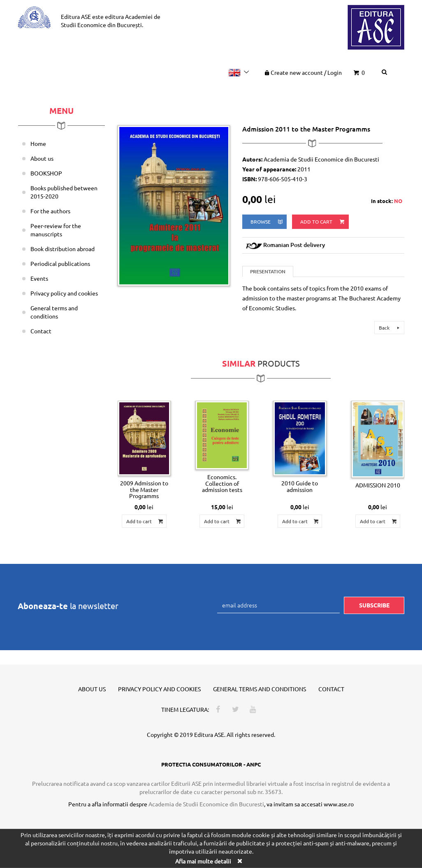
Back (390, 328)
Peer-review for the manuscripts (56, 230)
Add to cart (323, 222)
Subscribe (374, 605)
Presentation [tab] (268, 271)
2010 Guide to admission (300, 486)
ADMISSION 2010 (378, 485)
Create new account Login (303, 72)
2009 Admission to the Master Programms (144, 489)
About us (42, 158)
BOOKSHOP (46, 173)
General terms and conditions (54, 312)
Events (39, 278)
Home (38, 143)
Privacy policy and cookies (64, 293)
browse (267, 222)
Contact (41, 331)
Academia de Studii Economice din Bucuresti (206, 804)
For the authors (50, 211)
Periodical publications (60, 263)
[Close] (239, 861)
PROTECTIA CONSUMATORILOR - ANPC (211, 764)
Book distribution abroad (63, 249)
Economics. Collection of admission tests (222, 483)
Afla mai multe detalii (203, 861)
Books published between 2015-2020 (64, 192)
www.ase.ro (339, 804)
